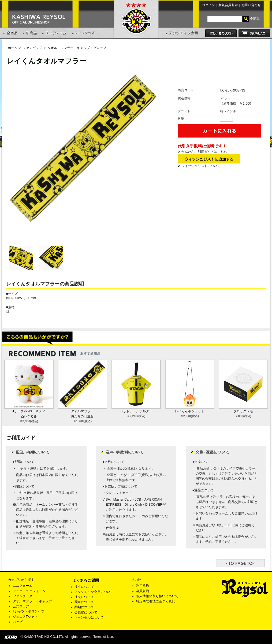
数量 (181, 119)
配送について (84, 602)
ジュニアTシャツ (25, 617)
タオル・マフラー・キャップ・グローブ (77, 48)
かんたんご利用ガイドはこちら (204, 152)
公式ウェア (21, 606)
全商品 (255, 19)
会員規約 (143, 591)
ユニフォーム (23, 586)
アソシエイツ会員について (94, 592)
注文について (84, 597)
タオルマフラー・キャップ (32, 601)
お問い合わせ (251, 5)
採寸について (84, 587)
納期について (84, 607)
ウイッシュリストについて (201, 166)
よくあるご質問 (86, 580)
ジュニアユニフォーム (29, 591)
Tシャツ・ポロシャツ (29, 611)
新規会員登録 (228, 5)
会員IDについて (86, 612)
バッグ (18, 622)
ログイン (209, 5)
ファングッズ (32, 48)
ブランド (184, 111)
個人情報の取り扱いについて (157, 596)
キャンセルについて (89, 618)
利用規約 (143, 586)
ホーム (13, 48)
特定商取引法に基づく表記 (156, 601)
